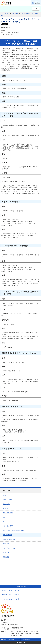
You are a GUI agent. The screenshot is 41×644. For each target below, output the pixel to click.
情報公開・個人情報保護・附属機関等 (14, 530)
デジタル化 (6, 552)
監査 (4, 517)
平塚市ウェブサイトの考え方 (11, 590)
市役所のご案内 (7, 500)
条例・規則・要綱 (8, 526)
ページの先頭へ (22, 587)
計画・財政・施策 (8, 513)
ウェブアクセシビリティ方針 (11, 599)
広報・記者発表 (25, 13)
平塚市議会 (6, 557)
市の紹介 (5, 495)
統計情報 (5, 508)
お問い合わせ (26, 640)
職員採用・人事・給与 (9, 539)
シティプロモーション (9, 548)
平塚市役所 (8, 616)
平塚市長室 (6, 544)
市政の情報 (15, 13)
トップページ (5, 13)
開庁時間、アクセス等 (8, 640)
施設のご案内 (6, 504)
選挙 (4, 522)
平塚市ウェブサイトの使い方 (11, 595)
